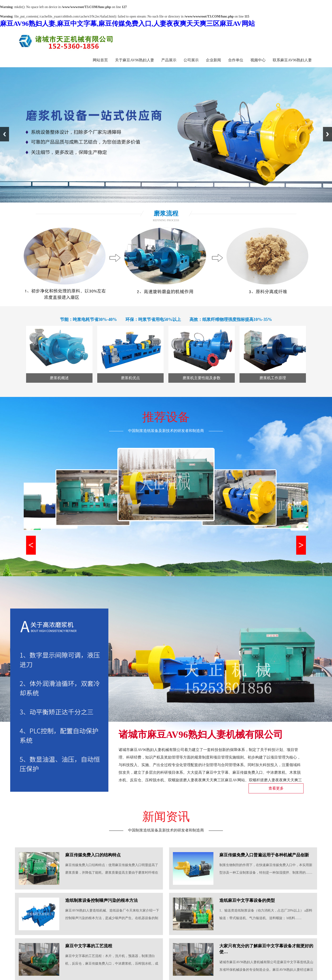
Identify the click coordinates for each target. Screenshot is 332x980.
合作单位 (236, 60)
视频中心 (258, 60)
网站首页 (100, 60)
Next (327, 134)
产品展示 (169, 60)
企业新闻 (213, 60)
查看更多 (276, 788)
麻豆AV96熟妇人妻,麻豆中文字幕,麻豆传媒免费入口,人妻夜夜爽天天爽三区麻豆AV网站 (127, 24)
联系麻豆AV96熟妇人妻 (292, 60)
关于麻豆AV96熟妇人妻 (135, 60)
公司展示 (191, 60)
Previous (5, 134)
